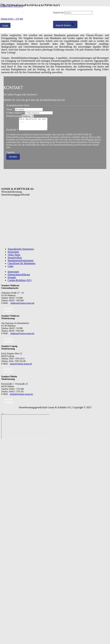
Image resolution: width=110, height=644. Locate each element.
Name (10, 109)
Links (10, 269)
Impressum (13, 274)
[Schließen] (3, 416)
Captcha (10, 155)
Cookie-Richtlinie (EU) (20, 283)
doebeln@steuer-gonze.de (21, 397)
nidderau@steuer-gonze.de (22, 305)
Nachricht (12, 132)
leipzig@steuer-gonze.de (21, 366)
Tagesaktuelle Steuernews (21, 251)
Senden (13, 159)
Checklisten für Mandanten (21, 266)
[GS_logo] (27, 88)
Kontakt (12, 280)
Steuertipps (13, 254)
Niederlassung (14, 116)
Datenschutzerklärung (19, 277)
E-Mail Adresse (15, 113)
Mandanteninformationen (21, 263)
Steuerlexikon (15, 260)
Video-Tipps (14, 257)
